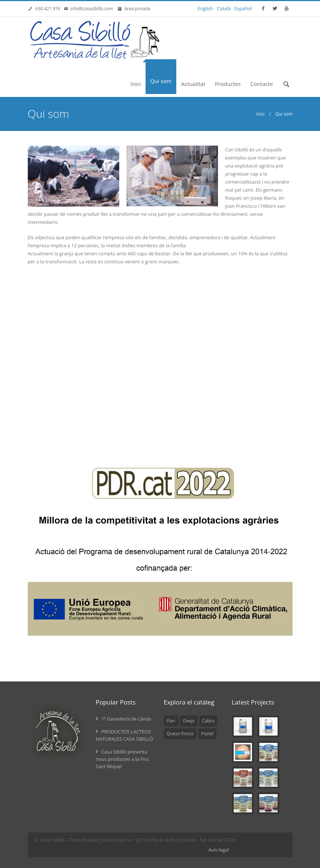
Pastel (207, 734)
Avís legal (219, 850)
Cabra (208, 721)
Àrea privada (136, 9)
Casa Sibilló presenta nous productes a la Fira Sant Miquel (122, 759)
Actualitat (193, 84)
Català (224, 8)
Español (243, 8)
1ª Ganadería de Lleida (124, 719)
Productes (228, 84)
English (205, 8)
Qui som (161, 81)
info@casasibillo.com (93, 9)
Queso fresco (180, 734)
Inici (136, 84)
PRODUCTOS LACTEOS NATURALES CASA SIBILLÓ (125, 735)
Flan (171, 721)
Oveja (189, 721)
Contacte (261, 84)
